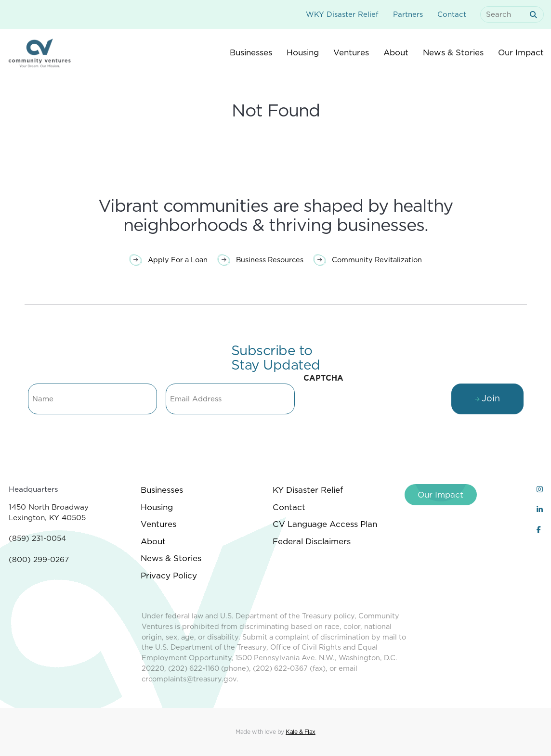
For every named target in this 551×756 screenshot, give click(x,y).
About (153, 541)
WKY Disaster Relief (342, 14)
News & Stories (171, 558)
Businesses (162, 490)
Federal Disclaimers (312, 541)
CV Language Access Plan (325, 524)
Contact (452, 14)
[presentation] (377, 407)
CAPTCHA (323, 378)
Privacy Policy (169, 576)
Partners (408, 14)
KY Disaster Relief (308, 490)
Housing (157, 507)
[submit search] (535, 15)
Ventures (158, 524)
